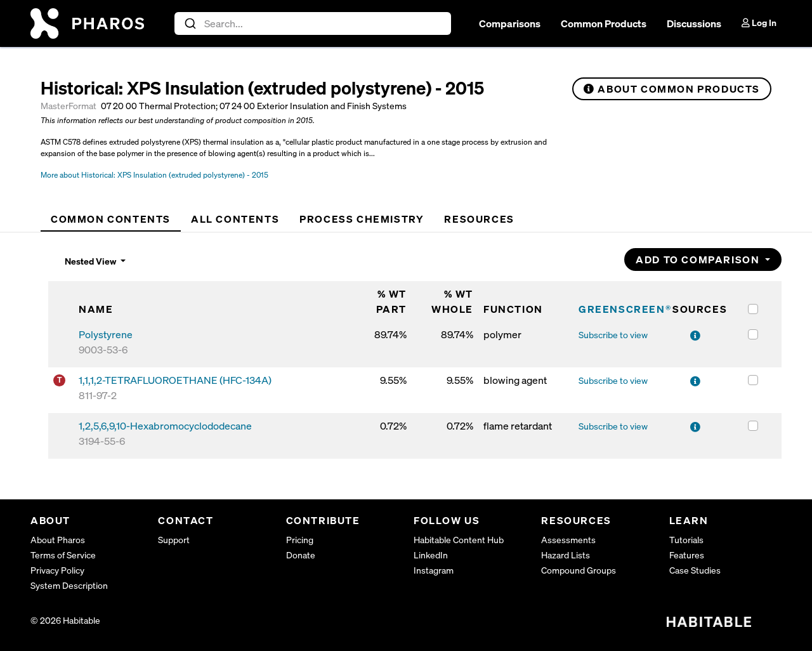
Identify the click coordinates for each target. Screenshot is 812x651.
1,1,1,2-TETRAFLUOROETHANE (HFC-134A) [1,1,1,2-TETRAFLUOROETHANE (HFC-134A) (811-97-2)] (175, 380)
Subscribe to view (613, 335)
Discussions (694, 23)
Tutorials (686, 540)
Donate (301, 555)
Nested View (91, 261)
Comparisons (510, 23)
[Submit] (189, 23)
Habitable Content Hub (459, 540)
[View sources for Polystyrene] (696, 336)
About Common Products (672, 89)
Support (174, 540)
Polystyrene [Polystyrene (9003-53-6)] (106, 334)
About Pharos (58, 540)
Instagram (434, 570)
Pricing (300, 540)
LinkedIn (431, 555)
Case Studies (695, 570)
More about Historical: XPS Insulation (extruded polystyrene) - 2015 (154, 175)
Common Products (604, 23)
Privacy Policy (57, 570)
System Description (69, 585)
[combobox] (313, 23)
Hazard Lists (566, 555)
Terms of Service (63, 555)
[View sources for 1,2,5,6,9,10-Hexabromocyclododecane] (696, 427)
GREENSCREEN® (625, 309)
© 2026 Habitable (65, 620)
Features (687, 555)
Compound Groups (579, 570)
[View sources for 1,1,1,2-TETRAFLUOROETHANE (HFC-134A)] (696, 381)
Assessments (568, 540)
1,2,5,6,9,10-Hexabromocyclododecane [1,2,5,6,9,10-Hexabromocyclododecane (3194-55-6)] (165, 426)
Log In (759, 23)
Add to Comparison (699, 260)
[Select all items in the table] (753, 309)
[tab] (111, 219)
